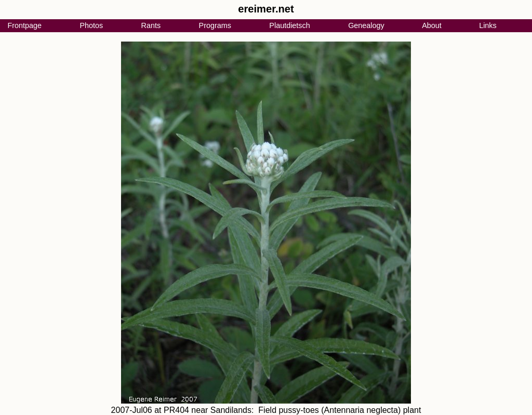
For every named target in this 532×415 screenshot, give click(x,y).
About (432, 25)
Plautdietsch (289, 25)
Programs (215, 25)
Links (488, 25)
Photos (91, 25)
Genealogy (366, 25)
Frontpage (24, 25)
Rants (151, 25)
